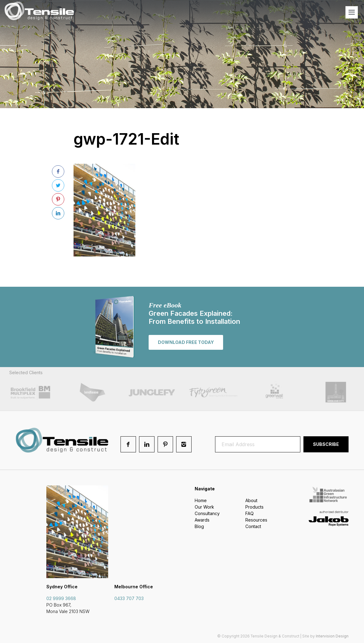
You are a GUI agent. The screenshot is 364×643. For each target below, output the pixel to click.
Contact (253, 526)
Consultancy (207, 513)
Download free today (186, 342)
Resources (256, 520)
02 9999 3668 (61, 598)
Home (201, 500)
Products (254, 507)
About (251, 500)
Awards (202, 520)
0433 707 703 (129, 598)
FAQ (250, 513)
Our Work (204, 507)
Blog (199, 526)
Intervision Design (332, 636)
